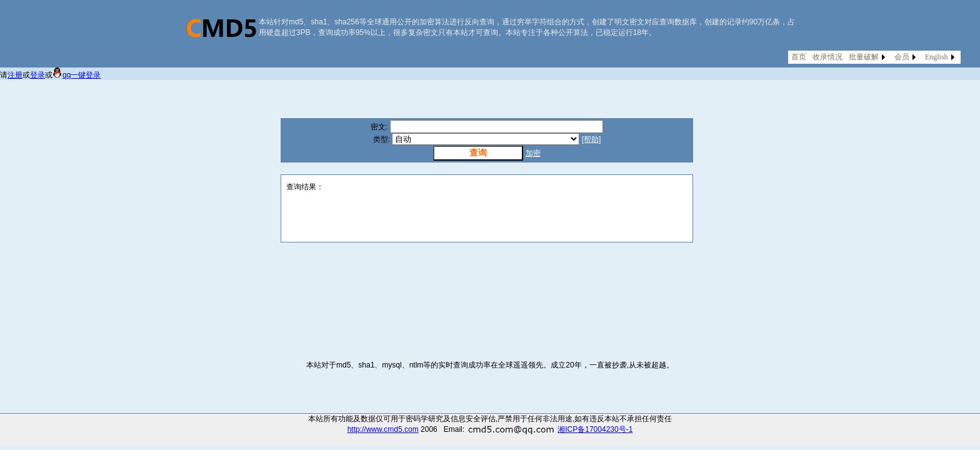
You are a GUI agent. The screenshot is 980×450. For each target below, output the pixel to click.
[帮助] (592, 139)
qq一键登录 (77, 75)
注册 (15, 75)
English (937, 57)
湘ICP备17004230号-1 (595, 429)
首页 (799, 57)
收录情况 (827, 57)
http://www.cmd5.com (383, 429)
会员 (902, 57)
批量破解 (864, 57)
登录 (37, 75)
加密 (533, 153)
